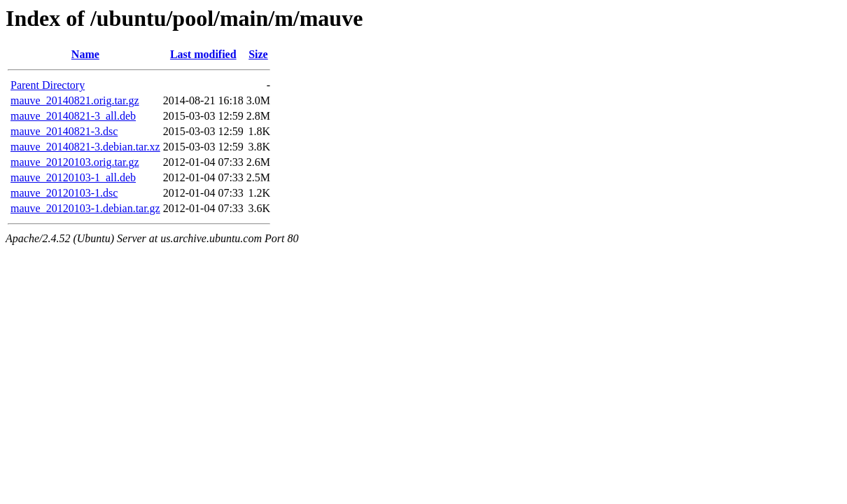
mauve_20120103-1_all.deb (73, 177)
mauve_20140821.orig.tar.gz (75, 100)
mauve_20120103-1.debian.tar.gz (85, 208)
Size (258, 54)
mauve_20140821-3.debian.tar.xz (85, 147)
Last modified (203, 54)
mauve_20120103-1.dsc (64, 193)
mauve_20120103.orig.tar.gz (75, 162)
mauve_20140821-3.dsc (64, 131)
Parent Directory (48, 85)
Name (85, 54)
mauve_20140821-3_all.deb (73, 116)
